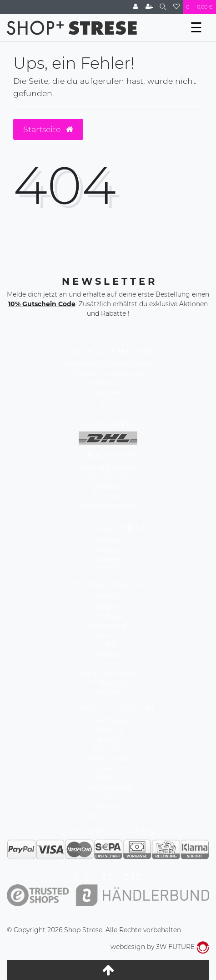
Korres (108, 664)
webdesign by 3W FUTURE (160, 947)
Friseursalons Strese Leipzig (108, 364)
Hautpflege (108, 730)
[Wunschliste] (176, 7)
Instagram (108, 550)
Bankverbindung (108, 506)
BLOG (108, 569)
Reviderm (108, 606)
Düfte (108, 797)
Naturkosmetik (108, 816)
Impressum (108, 383)
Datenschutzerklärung (108, 373)
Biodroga (108, 616)
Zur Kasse (108, 496)
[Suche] (163, 7)
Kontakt (108, 392)
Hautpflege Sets (108, 787)
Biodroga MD (108, 626)
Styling (108, 778)
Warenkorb (108, 487)
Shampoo (108, 749)
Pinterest (108, 559)
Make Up (108, 739)
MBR (108, 645)
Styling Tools (108, 759)
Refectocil (108, 654)
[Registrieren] (149, 7)
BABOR (108, 597)
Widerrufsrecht (108, 477)
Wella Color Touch (108, 673)
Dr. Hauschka (108, 683)
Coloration (108, 768)
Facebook (108, 540)
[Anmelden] (136, 7)
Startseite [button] (48, 129)
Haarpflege (108, 720)
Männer (108, 806)
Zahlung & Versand (108, 467)
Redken (108, 693)
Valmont (108, 635)
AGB (108, 402)
